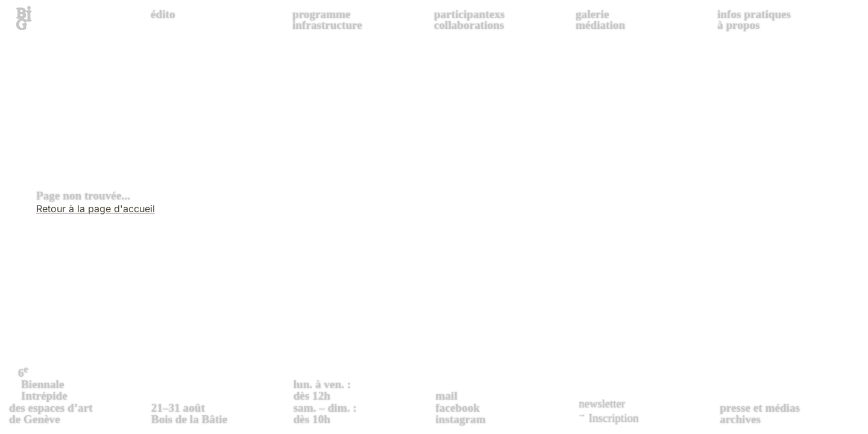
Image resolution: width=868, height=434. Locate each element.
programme (322, 14)
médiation (600, 25)
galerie (592, 14)
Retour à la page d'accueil (96, 209)
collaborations (469, 25)
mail (446, 396)
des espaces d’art (79, 394)
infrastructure (327, 25)
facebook (458, 408)
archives (740, 419)
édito (163, 14)
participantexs (469, 14)
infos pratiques (754, 14)
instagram (460, 419)
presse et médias (760, 408)
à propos (739, 25)
